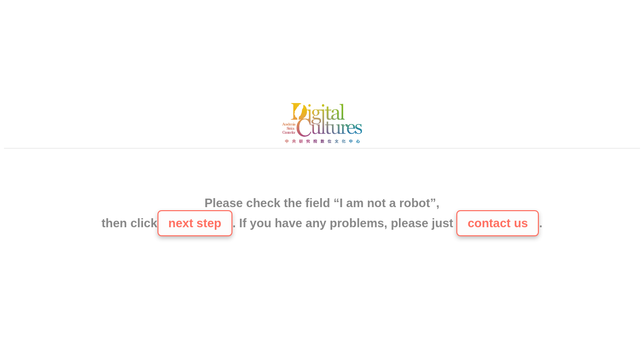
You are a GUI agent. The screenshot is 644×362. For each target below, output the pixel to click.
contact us (498, 223)
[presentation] (322, 173)
